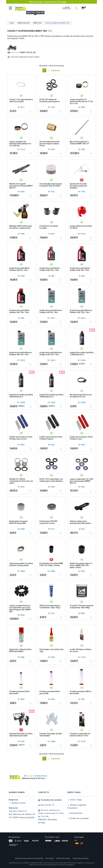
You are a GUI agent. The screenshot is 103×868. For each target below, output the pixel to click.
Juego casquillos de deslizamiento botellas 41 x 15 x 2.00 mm (20, 144)
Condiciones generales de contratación (29, 858)
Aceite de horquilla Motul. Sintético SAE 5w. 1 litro (20, 269)
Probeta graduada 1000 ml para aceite (80, 692)
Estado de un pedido (79, 818)
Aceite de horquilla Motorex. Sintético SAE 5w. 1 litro (51, 311)
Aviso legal (50, 858)
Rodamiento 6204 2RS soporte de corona (48, 522)
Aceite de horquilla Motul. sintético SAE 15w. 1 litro (50, 269)
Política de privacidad (81, 858)
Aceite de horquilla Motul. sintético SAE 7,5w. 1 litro (20, 311)
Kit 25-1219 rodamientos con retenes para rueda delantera (51, 480)
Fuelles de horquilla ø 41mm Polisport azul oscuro (21, 438)
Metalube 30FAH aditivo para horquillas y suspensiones (21, 227)
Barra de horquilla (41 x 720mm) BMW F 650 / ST (79, 143)
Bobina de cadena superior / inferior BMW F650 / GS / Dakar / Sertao (81, 565)
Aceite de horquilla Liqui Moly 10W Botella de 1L (21, 396)
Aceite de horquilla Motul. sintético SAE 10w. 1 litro (80, 269)
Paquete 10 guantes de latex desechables (51, 735)
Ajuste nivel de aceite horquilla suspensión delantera (78, 186)
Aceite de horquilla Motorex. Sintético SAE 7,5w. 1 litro (81, 311)
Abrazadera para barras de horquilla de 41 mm (81, 396)
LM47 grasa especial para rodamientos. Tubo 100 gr (50, 607)
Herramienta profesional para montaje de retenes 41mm (49, 144)
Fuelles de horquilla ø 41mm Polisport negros (51, 438)
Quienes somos (18, 803)
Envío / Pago (76, 800)
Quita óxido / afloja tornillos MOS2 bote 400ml (20, 650)
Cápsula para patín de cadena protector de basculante (21, 564)
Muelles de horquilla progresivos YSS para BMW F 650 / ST (21, 186)
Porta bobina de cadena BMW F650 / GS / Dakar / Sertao (51, 564)
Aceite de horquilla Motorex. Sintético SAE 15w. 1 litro (51, 354)
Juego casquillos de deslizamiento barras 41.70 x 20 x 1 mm (81, 101)
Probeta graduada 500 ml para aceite (50, 692)
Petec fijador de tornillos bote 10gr (51, 650)
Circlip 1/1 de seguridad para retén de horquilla (21, 100)
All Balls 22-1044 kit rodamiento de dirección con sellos (21, 481)
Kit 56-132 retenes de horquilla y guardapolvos (50, 100)
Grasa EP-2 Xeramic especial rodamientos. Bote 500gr (82, 607)
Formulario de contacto (51, 800)
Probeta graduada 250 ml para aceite (20, 692)
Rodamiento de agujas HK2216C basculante (18, 522)
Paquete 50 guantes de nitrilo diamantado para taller (21, 735)
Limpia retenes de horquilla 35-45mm (81, 227)
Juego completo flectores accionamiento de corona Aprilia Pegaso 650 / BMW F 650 (20, 609)
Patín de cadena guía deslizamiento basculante (80, 522)
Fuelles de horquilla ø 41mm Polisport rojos (81, 438)
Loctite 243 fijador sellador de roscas (81, 650)
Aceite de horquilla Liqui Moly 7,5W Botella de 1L (82, 354)
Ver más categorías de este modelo (25, 57)
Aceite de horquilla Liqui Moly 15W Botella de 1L (51, 396)
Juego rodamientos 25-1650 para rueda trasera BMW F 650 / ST (81, 481)
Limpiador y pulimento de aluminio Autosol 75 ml (80, 735)
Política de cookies (63, 858)
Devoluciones (76, 813)
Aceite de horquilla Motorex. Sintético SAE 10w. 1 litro (21, 354)
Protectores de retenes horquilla (49, 227)
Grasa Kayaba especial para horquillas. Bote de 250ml (51, 185)
